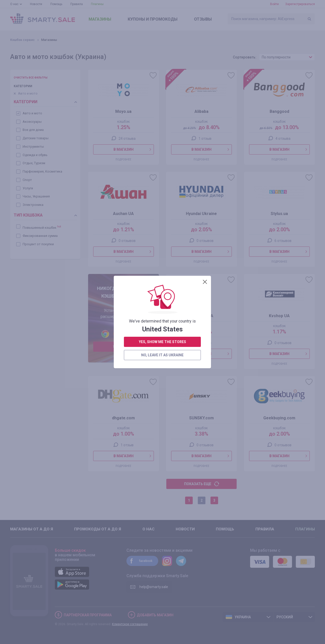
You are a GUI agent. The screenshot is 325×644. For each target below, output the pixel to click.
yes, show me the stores (162, 162)
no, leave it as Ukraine (162, 175)
